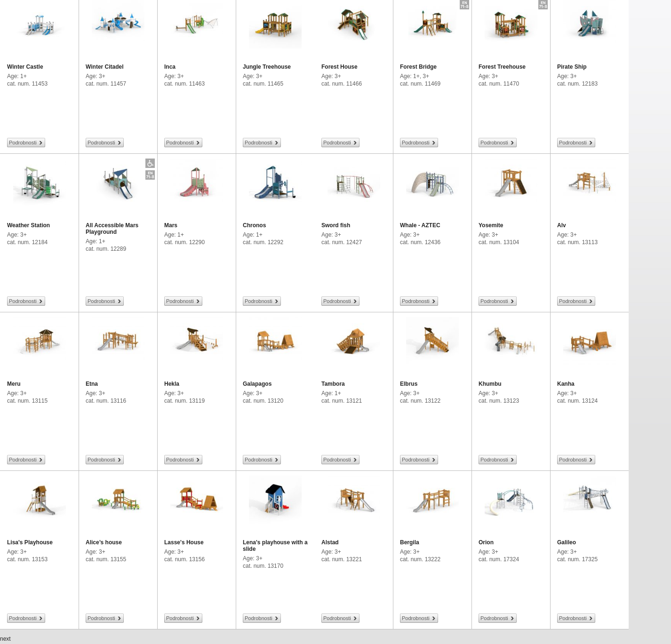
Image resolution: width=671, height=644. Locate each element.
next (5, 639)
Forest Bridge (418, 67)
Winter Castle (25, 67)
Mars (171, 225)
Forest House (339, 67)
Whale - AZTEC (420, 225)
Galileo (567, 542)
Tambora (333, 384)
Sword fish (336, 225)
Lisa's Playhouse (30, 542)
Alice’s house (104, 542)
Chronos (254, 225)
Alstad (330, 542)
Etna (92, 384)
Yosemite (491, 225)
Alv (562, 225)
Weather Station (28, 225)
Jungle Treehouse (267, 67)
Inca (170, 67)
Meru (14, 384)
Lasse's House (184, 542)
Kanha (566, 384)
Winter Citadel (105, 67)
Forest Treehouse (502, 67)
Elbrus (409, 384)
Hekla (172, 384)
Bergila (410, 542)
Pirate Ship (572, 67)
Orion (486, 542)
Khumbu (490, 384)
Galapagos (257, 384)
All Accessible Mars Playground (112, 229)
